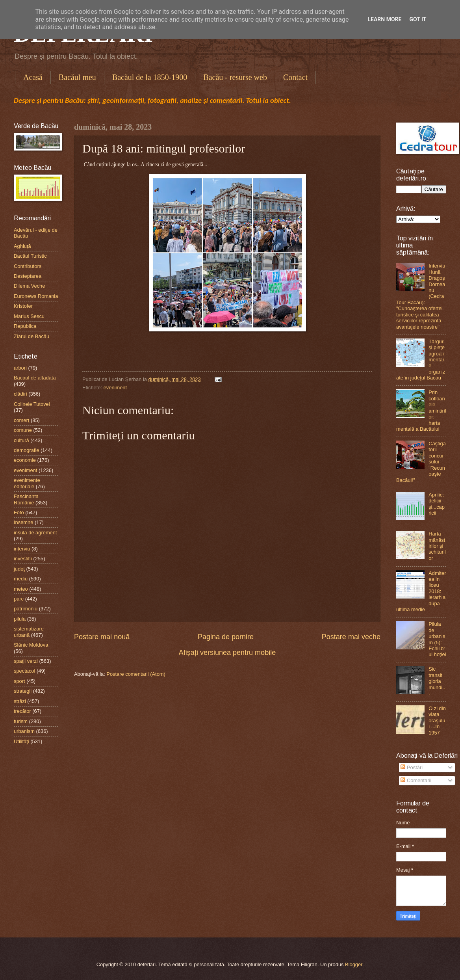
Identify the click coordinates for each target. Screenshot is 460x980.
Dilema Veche (29, 286)
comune (23, 430)
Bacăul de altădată (35, 378)
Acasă (33, 77)
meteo (21, 589)
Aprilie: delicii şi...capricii (437, 504)
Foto (19, 512)
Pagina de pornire (226, 637)
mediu (21, 579)
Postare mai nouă (102, 637)
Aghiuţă (22, 246)
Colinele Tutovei (32, 404)
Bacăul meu (77, 77)
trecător (22, 711)
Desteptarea (28, 276)
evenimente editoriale (27, 483)
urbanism (24, 731)
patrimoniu (26, 609)
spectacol (24, 671)
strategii (23, 691)
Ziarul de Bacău (32, 336)
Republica (25, 326)
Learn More (384, 19)
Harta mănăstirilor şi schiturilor (437, 546)
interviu (22, 549)
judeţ (19, 569)
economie (25, 460)
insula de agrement (35, 533)
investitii (23, 559)
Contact (295, 77)
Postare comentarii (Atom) (136, 674)
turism (21, 721)
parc (19, 599)
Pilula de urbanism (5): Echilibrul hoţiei (437, 639)
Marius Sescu (29, 316)
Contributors (28, 266)
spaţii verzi (26, 661)
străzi (20, 701)
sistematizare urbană (29, 632)
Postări (412, 767)
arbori (20, 368)
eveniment (115, 388)
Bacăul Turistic (30, 256)
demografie (26, 450)
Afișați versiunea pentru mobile (227, 653)
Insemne (23, 522)
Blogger (354, 964)
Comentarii (416, 780)
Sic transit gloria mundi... (437, 681)
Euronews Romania (36, 296)
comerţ (21, 420)
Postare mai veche (351, 637)
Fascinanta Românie (26, 499)
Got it (418, 19)
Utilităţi (21, 741)
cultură (21, 440)
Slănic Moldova (31, 645)
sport (19, 681)
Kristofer (23, 306)
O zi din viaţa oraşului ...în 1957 (437, 721)
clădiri (20, 394)
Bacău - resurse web (235, 77)
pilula (20, 619)
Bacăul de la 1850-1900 (150, 77)
